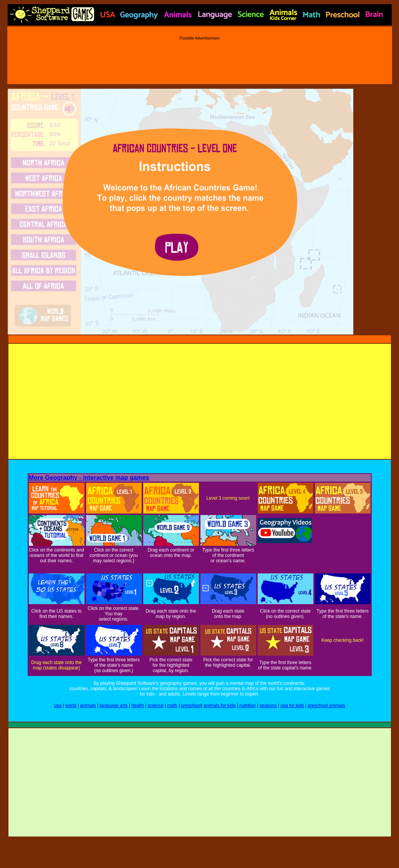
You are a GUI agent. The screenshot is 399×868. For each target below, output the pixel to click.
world (71, 706)
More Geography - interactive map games (89, 478)
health (138, 706)
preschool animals (326, 706)
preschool (191, 706)
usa (58, 706)
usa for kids (292, 706)
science (156, 706)
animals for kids (219, 706)
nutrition (247, 706)
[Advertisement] (200, 58)
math (172, 706)
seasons (268, 706)
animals (88, 706)
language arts (114, 706)
